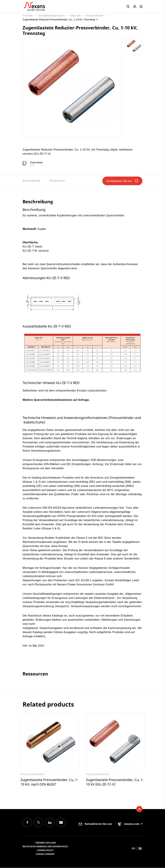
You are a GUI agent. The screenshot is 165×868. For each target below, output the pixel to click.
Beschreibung (31, 181)
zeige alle (76, 15)
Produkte (28, 15)
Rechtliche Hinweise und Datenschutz (45, 847)
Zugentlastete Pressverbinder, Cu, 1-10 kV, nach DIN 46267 (49, 782)
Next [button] (133, 740)
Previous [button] (32, 740)
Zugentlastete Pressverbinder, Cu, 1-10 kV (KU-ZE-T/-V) (115, 782)
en (133, 849)
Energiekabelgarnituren (52, 15)
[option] (50, 750)
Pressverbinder (95, 15)
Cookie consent (45, 854)
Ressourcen (57, 181)
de (140, 849)
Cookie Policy (45, 850)
